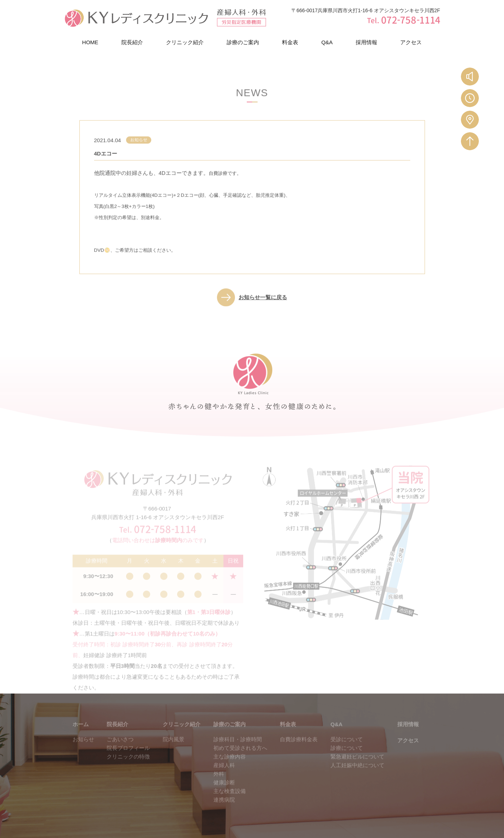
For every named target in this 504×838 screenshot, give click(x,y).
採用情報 (366, 42)
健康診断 (224, 789)
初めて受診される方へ (240, 754)
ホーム (81, 731)
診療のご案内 (243, 42)
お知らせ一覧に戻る (263, 302)
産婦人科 (224, 772)
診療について (347, 754)
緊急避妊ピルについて (357, 763)
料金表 (290, 42)
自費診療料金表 (299, 746)
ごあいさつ (120, 746)
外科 (219, 780)
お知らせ (83, 746)
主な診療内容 (230, 763)
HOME (90, 42)
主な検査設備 (230, 798)
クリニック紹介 (185, 42)
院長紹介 (132, 42)
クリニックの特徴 (128, 763)
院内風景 (174, 746)
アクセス (411, 42)
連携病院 (224, 806)
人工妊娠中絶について (357, 772)
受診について (347, 746)
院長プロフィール (128, 754)
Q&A (327, 42)
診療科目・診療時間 (238, 746)
